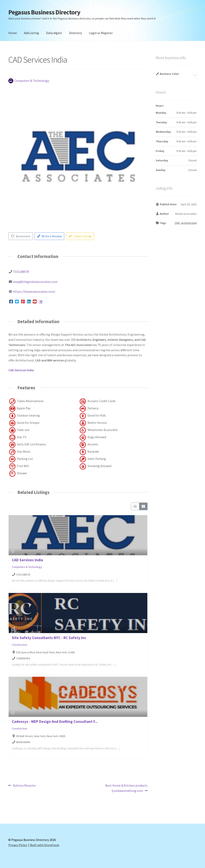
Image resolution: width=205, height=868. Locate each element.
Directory (75, 33)
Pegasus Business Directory (44, 12)
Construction (20, 645)
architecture (189, 223)
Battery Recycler (24, 786)
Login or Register (101, 33)
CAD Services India (27, 560)
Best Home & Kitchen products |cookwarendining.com (126, 788)
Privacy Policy (18, 845)
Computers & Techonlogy (27, 567)
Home (13, 33)
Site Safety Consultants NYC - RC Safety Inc (49, 638)
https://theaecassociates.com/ (34, 291)
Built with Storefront (45, 845)
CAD (177, 223)
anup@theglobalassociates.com (35, 282)
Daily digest (54, 33)
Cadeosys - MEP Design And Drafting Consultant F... (55, 721)
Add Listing (31, 33)
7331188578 (21, 272)
